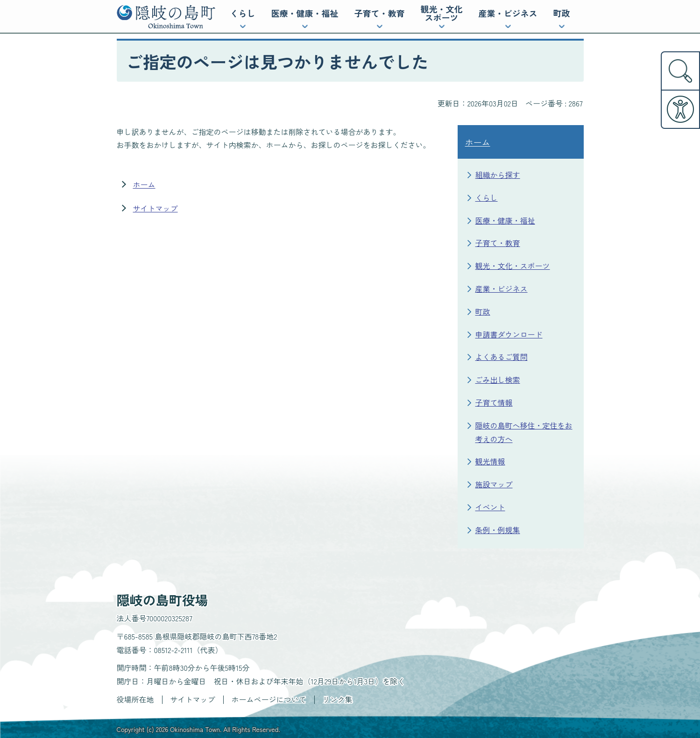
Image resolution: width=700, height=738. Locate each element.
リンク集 (338, 699)
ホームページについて (269, 699)
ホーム (144, 184)
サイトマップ (156, 208)
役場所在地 (135, 699)
